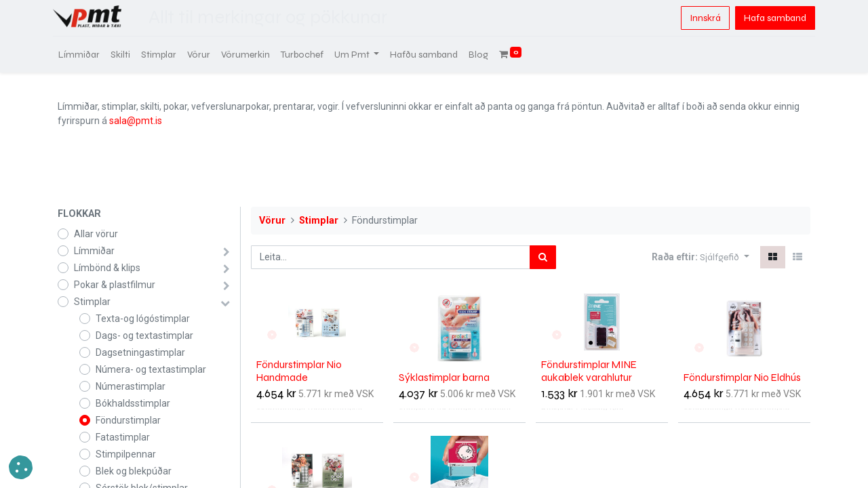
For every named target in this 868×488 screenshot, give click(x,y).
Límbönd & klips (107, 268)
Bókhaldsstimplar (133, 403)
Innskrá (701, 18)
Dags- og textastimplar (144, 335)
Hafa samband (770, 18)
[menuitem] (84, 55)
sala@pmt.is (136, 121)
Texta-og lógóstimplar (143, 319)
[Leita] (543, 257)
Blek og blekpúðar (134, 471)
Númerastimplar (131, 386)
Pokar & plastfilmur (115, 285)
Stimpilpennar (126, 454)
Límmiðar (94, 251)
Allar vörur (96, 234)
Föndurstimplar (128, 420)
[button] (725, 257)
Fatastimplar (123, 437)
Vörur (272, 221)
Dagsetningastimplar (140, 352)
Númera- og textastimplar (151, 369)
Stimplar (92, 302)
